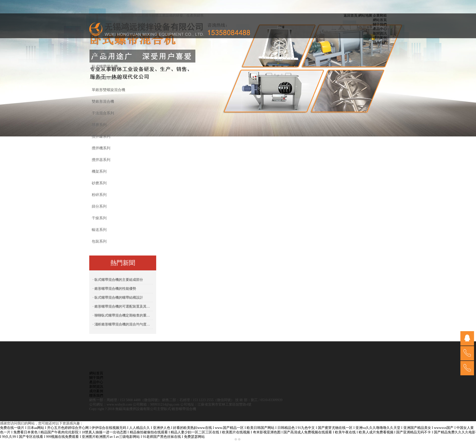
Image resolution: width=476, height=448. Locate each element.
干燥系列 (99, 218)
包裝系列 (99, 241)
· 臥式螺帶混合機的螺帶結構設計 (118, 298)
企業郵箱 (380, 16)
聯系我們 (380, 42)
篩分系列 (99, 206)
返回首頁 (351, 16)
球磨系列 (99, 125)
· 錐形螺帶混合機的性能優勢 (114, 289)
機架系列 (99, 171)
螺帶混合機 (101, 55)
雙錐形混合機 (103, 101)
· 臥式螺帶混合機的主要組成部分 (118, 280)
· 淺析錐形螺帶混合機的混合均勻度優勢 (123, 324)
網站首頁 (380, 20)
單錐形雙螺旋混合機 (108, 90)
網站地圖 (365, 16)
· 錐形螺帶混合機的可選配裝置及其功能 (123, 306)
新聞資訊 (380, 33)
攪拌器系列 (101, 160)
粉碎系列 (99, 195)
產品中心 (380, 29)
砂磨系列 (99, 183)
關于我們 (380, 24)
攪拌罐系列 (101, 136)
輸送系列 (99, 230)
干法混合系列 (103, 113)
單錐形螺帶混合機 (107, 78)
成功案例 (380, 38)
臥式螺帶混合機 (105, 66)
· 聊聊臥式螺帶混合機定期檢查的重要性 (123, 315)
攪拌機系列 (101, 148)
